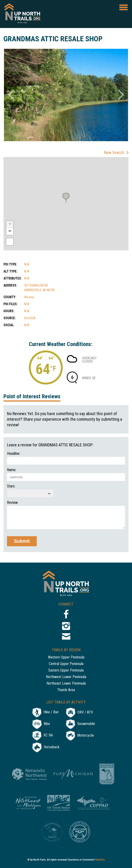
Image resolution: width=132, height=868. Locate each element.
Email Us (100, 860)
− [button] (10, 231)
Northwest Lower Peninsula (66, 677)
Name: (12, 470)
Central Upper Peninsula (66, 664)
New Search (114, 152)
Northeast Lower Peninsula (66, 684)
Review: (13, 503)
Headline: (14, 454)
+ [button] (10, 224)
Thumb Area (66, 690)
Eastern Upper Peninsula (66, 670)
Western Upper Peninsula (66, 657)
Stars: (11, 486)
